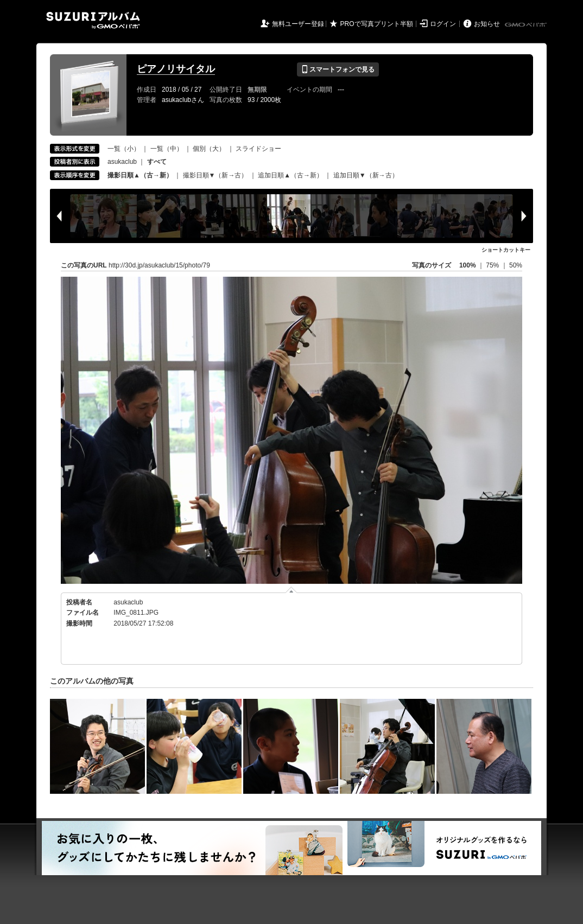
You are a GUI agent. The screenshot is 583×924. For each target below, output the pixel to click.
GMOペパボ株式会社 (527, 25)
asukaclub (122, 162)
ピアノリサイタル (176, 69)
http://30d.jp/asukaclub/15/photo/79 (159, 265)
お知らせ (487, 24)
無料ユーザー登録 (298, 24)
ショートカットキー (506, 250)
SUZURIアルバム (93, 20)
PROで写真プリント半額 (377, 24)
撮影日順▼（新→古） (216, 175)
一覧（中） (167, 149)
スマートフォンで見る (338, 69)
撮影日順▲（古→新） (140, 175)
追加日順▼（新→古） (366, 175)
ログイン (443, 24)
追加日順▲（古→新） (290, 175)
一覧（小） (124, 149)
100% (468, 265)
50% (516, 265)
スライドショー (258, 149)
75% (493, 265)
